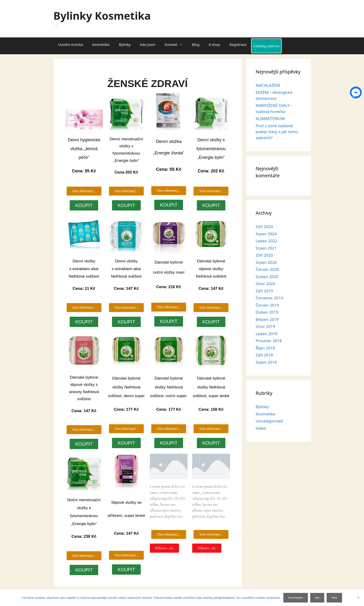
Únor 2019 (266, 326)
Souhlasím (296, 598)
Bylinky (125, 44)
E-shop (214, 44)
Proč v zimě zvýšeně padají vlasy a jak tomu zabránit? (277, 132)
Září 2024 (264, 227)
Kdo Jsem (148, 44)
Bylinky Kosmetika (102, 16)
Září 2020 (264, 255)
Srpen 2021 (266, 248)
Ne (317, 598)
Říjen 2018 (265, 348)
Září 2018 (264, 355)
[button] (169, 534)
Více (334, 598)
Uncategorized (269, 421)
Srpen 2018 (266, 362)
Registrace (238, 44)
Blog (196, 44)
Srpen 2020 (266, 262)
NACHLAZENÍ (268, 85)
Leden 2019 (267, 334)
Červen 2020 (267, 269)
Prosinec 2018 (269, 341)
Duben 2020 (267, 277)
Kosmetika (101, 44)
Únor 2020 (266, 284)
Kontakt (176, 44)
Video (261, 428)
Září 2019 (264, 291)
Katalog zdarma (266, 46)
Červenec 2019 (269, 298)
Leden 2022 (267, 241)
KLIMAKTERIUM (270, 118)
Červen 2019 (267, 305)
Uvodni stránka (71, 44)
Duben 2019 (267, 312)
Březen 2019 (267, 319)
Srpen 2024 (266, 234)
